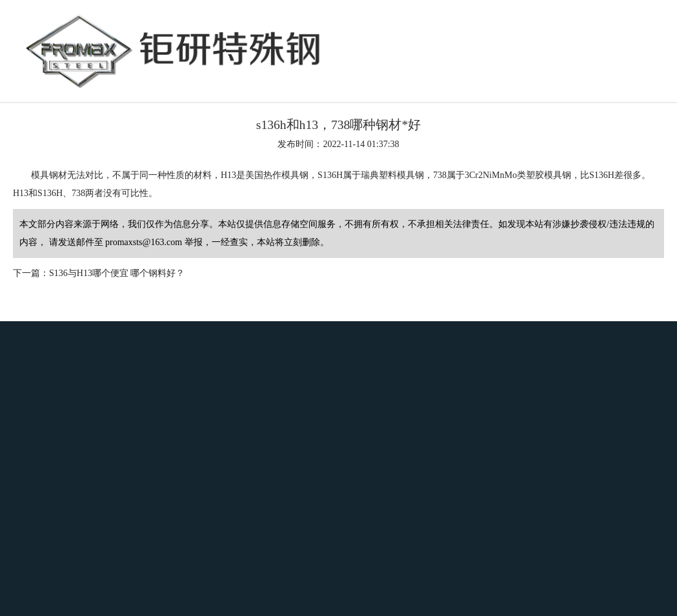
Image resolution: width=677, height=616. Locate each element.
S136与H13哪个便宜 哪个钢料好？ (117, 273)
